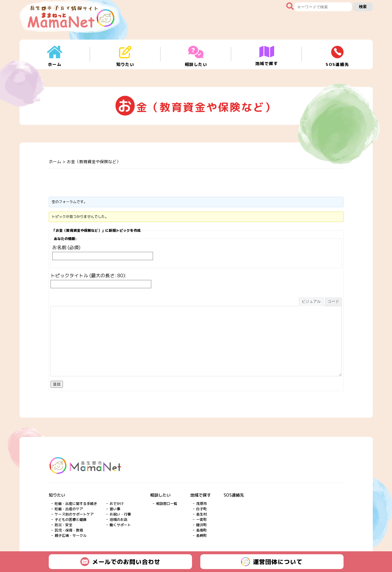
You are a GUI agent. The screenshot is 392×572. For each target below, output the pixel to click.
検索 (363, 7)
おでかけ (117, 504)
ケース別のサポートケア (74, 514)
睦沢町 (201, 525)
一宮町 (201, 520)
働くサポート (120, 525)
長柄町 (201, 535)
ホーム (55, 162)
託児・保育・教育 (69, 530)
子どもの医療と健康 (71, 520)
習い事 (115, 509)
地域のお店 (118, 520)
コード (333, 301)
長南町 (201, 530)
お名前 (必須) (66, 247)
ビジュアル (311, 301)
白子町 (201, 509)
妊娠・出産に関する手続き (76, 504)
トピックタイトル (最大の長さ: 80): (88, 276)
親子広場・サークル (71, 535)
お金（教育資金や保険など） (94, 162)
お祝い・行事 (120, 514)
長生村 (201, 514)
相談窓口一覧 (167, 504)
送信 (57, 384)
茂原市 (201, 504)
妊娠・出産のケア (69, 509)
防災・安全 (64, 525)
